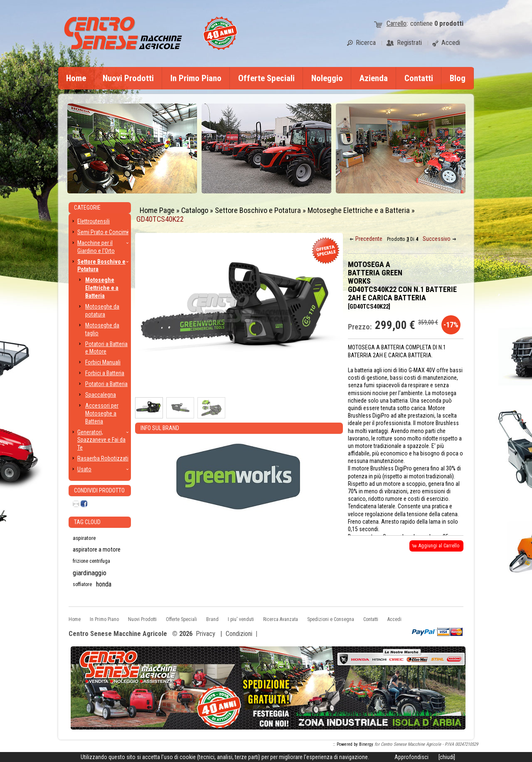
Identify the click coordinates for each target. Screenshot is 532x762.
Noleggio (327, 78)
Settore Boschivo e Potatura (258, 210)
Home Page (157, 210)
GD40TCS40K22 (160, 219)
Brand (212, 619)
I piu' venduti (241, 619)
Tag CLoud (87, 522)
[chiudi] (447, 757)
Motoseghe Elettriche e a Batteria (359, 210)
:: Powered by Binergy (353, 744)
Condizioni (239, 634)
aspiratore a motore (97, 549)
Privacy (206, 634)
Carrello (397, 24)
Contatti (419, 78)
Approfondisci (411, 757)
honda (104, 584)
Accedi (394, 619)
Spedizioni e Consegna (331, 619)
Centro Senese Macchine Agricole (118, 634)
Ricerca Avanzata (281, 619)
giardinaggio (90, 573)
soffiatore (82, 584)
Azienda (374, 78)
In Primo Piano (196, 78)
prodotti (449, 24)
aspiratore (84, 538)
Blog (458, 78)
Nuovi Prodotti (128, 78)
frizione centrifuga (91, 561)
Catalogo (195, 210)
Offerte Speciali (266, 78)
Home (76, 78)
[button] (367, 239)
